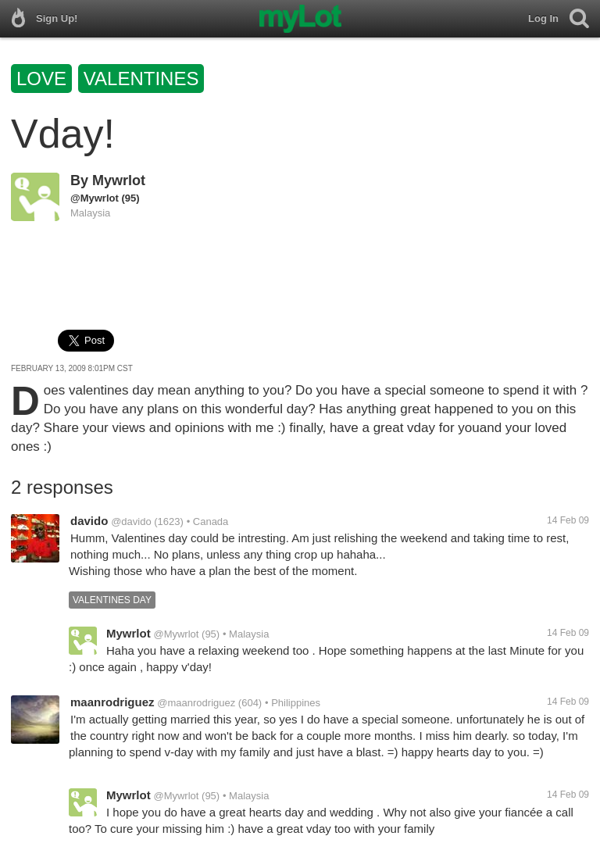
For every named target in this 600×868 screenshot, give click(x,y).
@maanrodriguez (196, 703)
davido (89, 521)
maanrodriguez (112, 702)
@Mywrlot (95, 198)
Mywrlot (119, 180)
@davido (131, 522)
